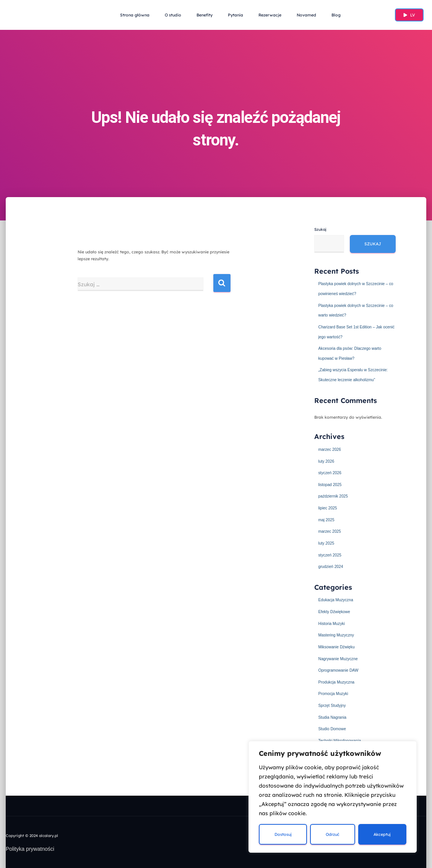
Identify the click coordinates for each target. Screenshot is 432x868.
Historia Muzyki (332, 622)
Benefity (205, 15)
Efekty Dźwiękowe (335, 610)
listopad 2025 (330, 484)
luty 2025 (326, 542)
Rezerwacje (270, 15)
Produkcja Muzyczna (337, 680)
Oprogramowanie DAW (339, 669)
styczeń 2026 (330, 472)
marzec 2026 (330, 449)
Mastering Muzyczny (337, 634)
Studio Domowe (332, 727)
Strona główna (135, 15)
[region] (333, 797)
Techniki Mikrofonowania (340, 739)
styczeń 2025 (330, 554)
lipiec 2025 (328, 507)
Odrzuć (333, 834)
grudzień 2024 (331, 566)
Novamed (306, 15)
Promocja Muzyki (334, 692)
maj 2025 (326, 519)
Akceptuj (382, 834)
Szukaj (320, 229)
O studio (173, 15)
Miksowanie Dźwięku (337, 646)
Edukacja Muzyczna (336, 599)
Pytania (235, 15)
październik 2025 (333, 496)
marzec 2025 (330, 530)
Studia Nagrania (333, 716)
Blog (336, 15)
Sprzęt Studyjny (332, 704)
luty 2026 (326, 460)
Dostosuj (283, 834)
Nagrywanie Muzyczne (339, 657)
